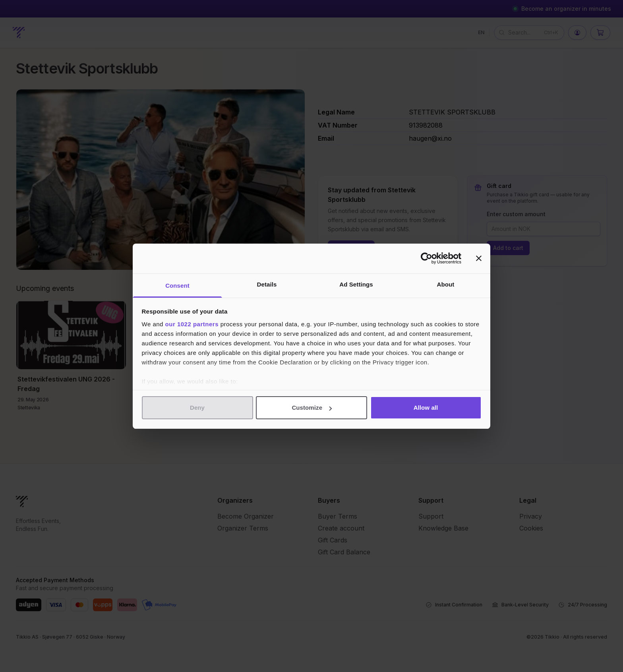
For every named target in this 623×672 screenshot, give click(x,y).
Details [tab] (267, 284)
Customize (312, 408)
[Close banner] (479, 258)
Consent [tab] (177, 286)
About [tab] (446, 284)
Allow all (426, 408)
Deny (197, 408)
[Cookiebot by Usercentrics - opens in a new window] (427, 258)
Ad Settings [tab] (356, 284)
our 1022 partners (192, 324)
